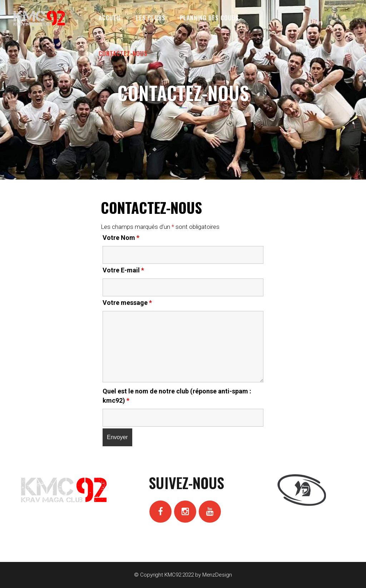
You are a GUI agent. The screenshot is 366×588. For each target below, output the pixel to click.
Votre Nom (121, 238)
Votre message (127, 303)
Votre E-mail (123, 270)
